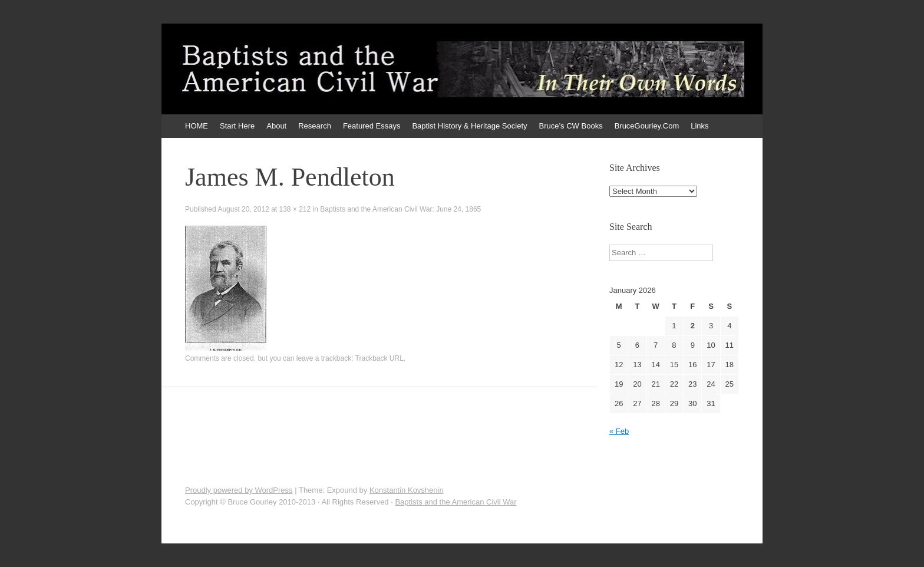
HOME (197, 126)
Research (315, 126)
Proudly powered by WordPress (239, 490)
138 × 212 (295, 209)
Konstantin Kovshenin (407, 490)
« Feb (619, 431)
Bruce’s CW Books (571, 126)
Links (699, 126)
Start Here (237, 126)
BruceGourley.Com (647, 126)
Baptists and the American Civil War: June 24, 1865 (400, 209)
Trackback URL (379, 358)
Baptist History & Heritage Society (469, 126)
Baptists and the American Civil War (456, 502)
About (276, 126)
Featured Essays (372, 126)
